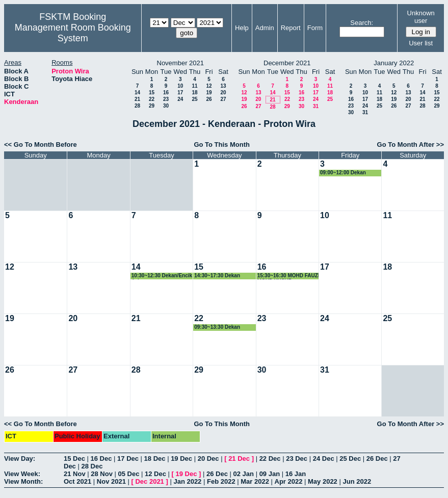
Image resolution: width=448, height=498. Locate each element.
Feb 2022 (221, 481)
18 (194, 93)
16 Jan (296, 474)
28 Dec (92, 466)
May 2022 (323, 481)
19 (209, 93)
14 (137, 93)
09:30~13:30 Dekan (217, 327)
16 (166, 93)
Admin (265, 28)
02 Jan (244, 474)
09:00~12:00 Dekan (343, 173)
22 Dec (270, 458)
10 (180, 86)
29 (152, 106)
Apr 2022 (289, 481)
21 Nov (75, 474)
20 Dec (208, 458)
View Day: (20, 458)
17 (180, 93)
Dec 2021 (149, 481)
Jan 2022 (187, 481)
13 (223, 86)
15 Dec (74, 458)
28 (137, 106)
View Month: (23, 481)
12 (209, 86)
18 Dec (155, 458)
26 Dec (377, 458)
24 (180, 99)
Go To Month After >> (411, 145)
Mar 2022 (255, 481)
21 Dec (239, 458)
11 (194, 86)
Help (242, 28)
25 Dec (350, 458)
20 (223, 93)
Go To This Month (222, 145)
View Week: (22, 474)
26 (209, 99)
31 (316, 106)
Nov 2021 (111, 481)
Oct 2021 (77, 481)
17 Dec (128, 458)
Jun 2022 (357, 481)
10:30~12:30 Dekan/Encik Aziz (162, 276)
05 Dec (129, 474)
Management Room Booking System (73, 33)
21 (137, 99)
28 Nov (102, 474)
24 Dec (324, 458)
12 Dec (155, 474)
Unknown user (421, 17)
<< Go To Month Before (41, 145)
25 (194, 99)
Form (315, 28)
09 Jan (270, 474)
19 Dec (181, 458)
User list (421, 43)
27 (223, 99)
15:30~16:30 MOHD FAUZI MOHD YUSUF (288, 276)
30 (166, 106)
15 (152, 93)
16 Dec (101, 458)
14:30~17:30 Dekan (217, 276)
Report (291, 28)
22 (152, 99)
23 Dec (297, 458)
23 (166, 99)
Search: (362, 23)
